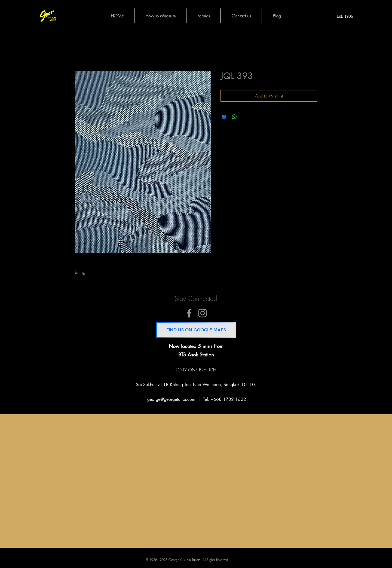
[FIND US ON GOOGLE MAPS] (196, 330)
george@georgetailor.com (171, 399)
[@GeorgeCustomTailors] (189, 313)
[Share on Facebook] (224, 117)
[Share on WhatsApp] (234, 117)
